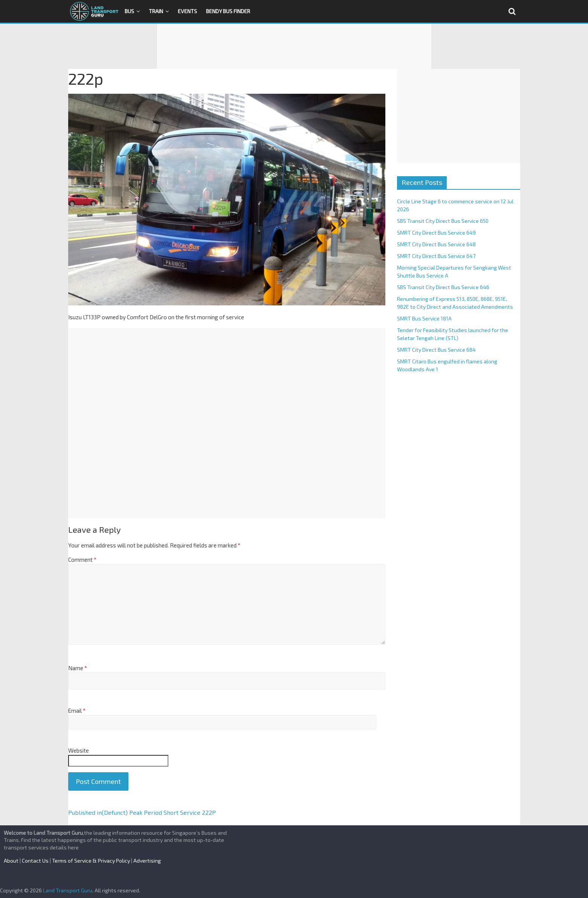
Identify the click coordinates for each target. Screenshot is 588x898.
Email (77, 710)
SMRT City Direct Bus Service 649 (436, 233)
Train (156, 11)
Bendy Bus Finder (228, 11)
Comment (82, 560)
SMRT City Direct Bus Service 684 (436, 350)
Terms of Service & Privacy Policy (91, 861)
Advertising (147, 861)
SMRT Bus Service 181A (424, 318)
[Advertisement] (294, 46)
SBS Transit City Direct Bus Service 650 (443, 221)
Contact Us (35, 861)
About (11, 861)
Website (79, 750)
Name (78, 668)
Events (187, 11)
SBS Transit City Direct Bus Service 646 (443, 287)
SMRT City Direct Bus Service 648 (436, 244)
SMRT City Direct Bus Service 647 (436, 256)
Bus (129, 11)
